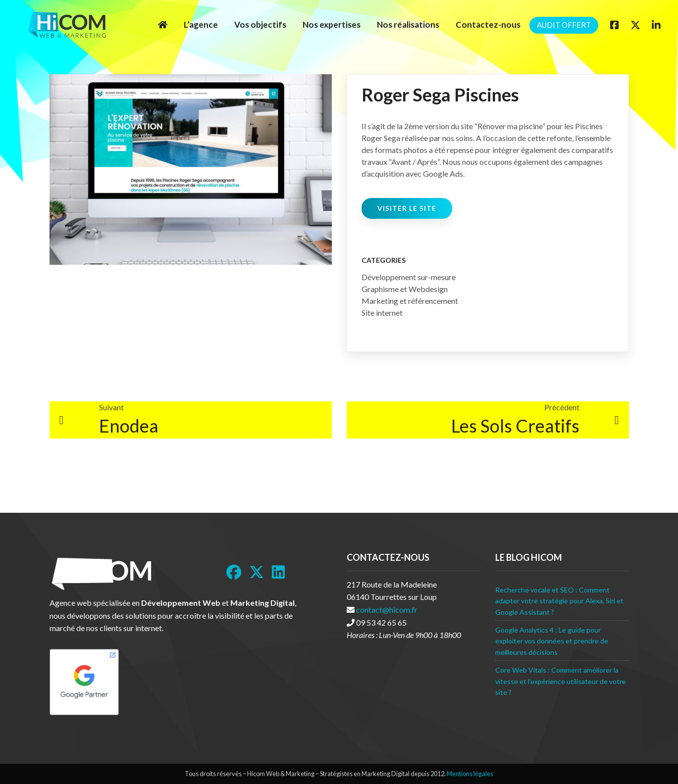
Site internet (382, 313)
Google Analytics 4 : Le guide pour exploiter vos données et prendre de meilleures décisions (552, 641)
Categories (384, 260)
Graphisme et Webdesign (405, 289)
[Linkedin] (656, 25)
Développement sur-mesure (409, 277)
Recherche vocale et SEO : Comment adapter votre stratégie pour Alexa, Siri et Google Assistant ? (559, 601)
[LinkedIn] (278, 572)
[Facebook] (615, 25)
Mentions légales (470, 774)
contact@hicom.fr (387, 610)
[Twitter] (635, 25)
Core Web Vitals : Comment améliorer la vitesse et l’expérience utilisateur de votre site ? (561, 681)
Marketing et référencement (410, 301)
